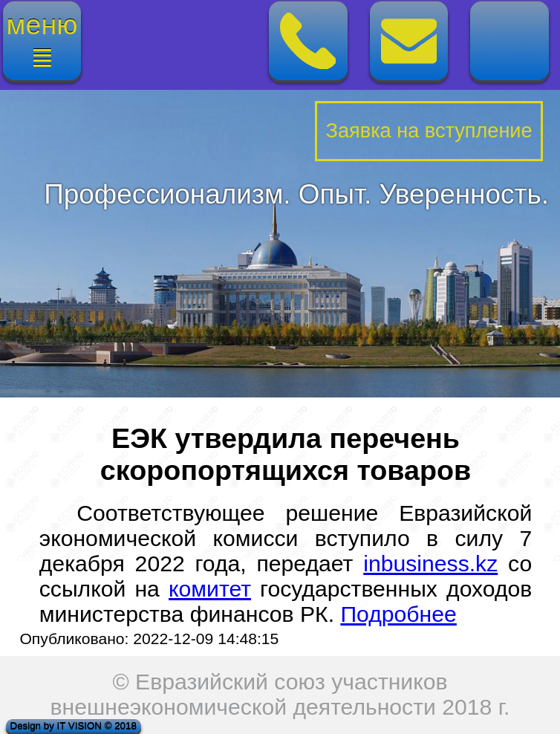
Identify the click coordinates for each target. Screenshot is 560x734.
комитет (210, 589)
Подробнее (398, 614)
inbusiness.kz (430, 564)
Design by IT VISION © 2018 (74, 726)
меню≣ (42, 41)
